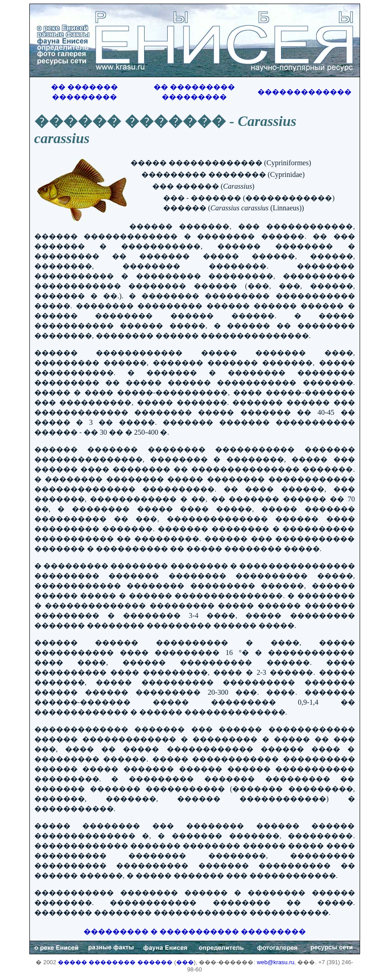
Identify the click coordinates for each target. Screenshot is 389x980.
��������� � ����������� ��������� (195, 931)
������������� (305, 92)
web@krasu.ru (276, 962)
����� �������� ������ (115, 962)
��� (185, 962)
